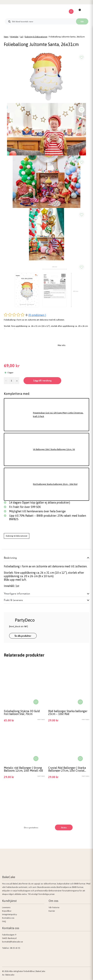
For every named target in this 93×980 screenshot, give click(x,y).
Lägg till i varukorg (42, 380)
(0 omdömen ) (37, 315)
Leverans (6, 907)
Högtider (14, 37)
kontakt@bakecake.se (12, 942)
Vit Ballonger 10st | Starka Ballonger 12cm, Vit (54, 449)
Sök (82, 22)
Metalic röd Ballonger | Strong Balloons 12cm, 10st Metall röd (23, 769)
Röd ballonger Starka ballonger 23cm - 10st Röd (55, 484)
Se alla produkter (23, 636)
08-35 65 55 (15, 948)
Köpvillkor (7, 911)
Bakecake (10, 975)
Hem (6, 37)
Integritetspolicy (10, 914)
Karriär (52, 911)
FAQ (4, 921)
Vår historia (54, 907)
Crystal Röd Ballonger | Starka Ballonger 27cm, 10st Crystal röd (67, 769)
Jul (21, 37)
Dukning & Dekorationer (36, 37)
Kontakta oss (8, 918)
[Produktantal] (11, 381)
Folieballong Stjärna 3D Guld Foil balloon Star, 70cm (22, 712)
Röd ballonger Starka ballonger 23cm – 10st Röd (68, 712)
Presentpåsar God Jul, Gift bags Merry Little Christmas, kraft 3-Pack (58, 415)
